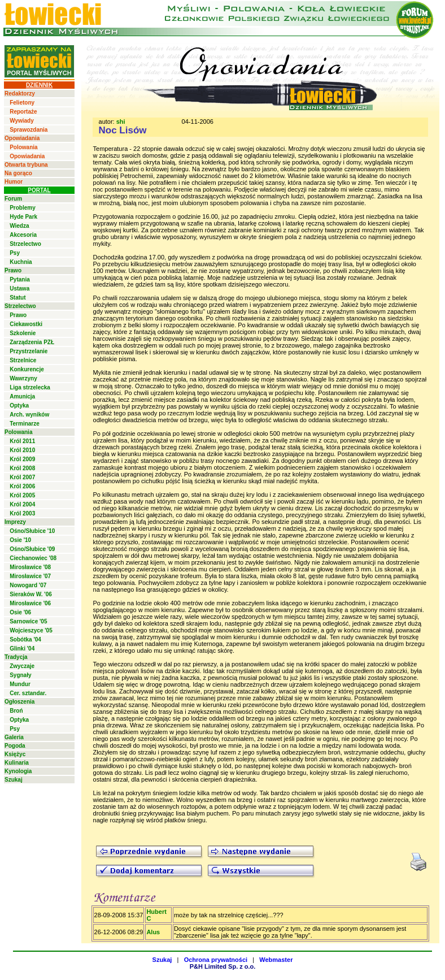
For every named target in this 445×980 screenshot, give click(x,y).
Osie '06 (20, 612)
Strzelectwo (25, 244)
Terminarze (25, 424)
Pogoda (15, 746)
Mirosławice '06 (30, 603)
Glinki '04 (22, 649)
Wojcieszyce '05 (31, 630)
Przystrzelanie (29, 351)
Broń (16, 711)
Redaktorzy (20, 94)
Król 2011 (22, 441)
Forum (13, 199)
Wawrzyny (23, 378)
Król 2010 (22, 450)
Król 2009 (22, 459)
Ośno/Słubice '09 (32, 549)
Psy (15, 253)
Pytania (20, 279)
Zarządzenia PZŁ (32, 342)
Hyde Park (23, 217)
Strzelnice (23, 360)
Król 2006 (22, 486)
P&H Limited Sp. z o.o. (223, 966)
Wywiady (22, 121)
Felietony (22, 103)
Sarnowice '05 (28, 621)
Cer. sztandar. (28, 693)
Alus (153, 932)
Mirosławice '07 (30, 576)
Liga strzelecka (30, 387)
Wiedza (19, 226)
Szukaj (14, 780)
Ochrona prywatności (216, 960)
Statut (18, 298)
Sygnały (20, 675)
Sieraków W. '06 (31, 594)
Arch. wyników (29, 415)
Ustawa (19, 289)
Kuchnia (21, 262)
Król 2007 (22, 477)
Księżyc (15, 754)
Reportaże (23, 112)
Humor (14, 182)
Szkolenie (23, 333)
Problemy (23, 208)
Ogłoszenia (19, 702)
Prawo (13, 270)
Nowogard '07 (28, 585)
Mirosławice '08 (30, 567)
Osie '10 (20, 540)
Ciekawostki (26, 324)
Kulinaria (17, 763)
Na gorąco (18, 173)
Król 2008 (22, 468)
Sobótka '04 (25, 639)
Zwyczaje (22, 666)
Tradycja (16, 657)
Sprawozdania (29, 130)
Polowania (23, 147)
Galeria (14, 737)
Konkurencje (27, 369)
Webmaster (276, 960)
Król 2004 (22, 504)
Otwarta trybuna (26, 165)
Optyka (19, 406)
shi (121, 122)
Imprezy (15, 522)
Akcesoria (23, 235)
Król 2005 (22, 495)
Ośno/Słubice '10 (32, 531)
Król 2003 (22, 513)
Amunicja (22, 396)
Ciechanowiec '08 (33, 558)
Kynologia (18, 771)
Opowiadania (22, 138)
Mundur (20, 684)
